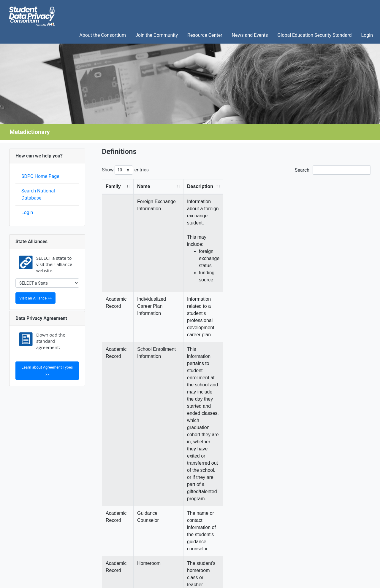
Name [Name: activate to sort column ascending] (149, 186)
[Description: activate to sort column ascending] (291, 187)
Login (27, 212)
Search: (333, 170)
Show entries (125, 170)
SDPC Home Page (40, 176)
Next (362, 481)
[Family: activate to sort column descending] (120, 187)
